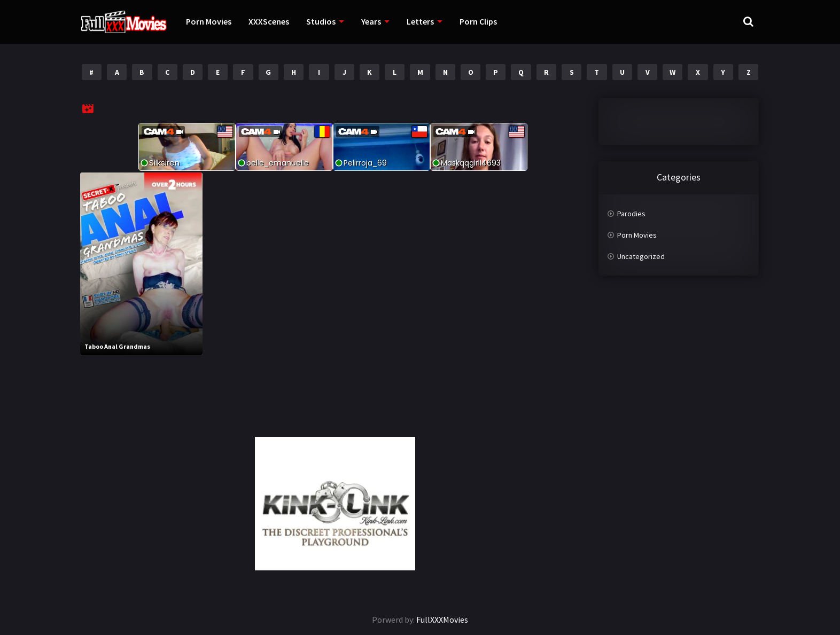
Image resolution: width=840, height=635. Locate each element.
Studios (321, 21)
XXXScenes (269, 21)
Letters (420, 21)
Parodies (631, 214)
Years (371, 21)
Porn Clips (478, 21)
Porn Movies (209, 21)
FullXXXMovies (442, 620)
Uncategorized (641, 256)
